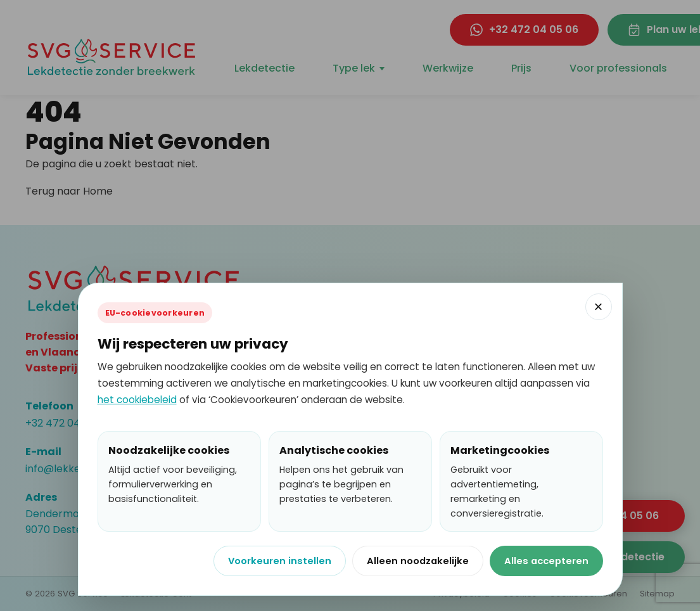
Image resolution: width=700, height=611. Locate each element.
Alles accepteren (546, 561)
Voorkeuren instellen (280, 561)
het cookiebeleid (137, 400)
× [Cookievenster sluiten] (598, 306)
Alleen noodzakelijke (418, 561)
